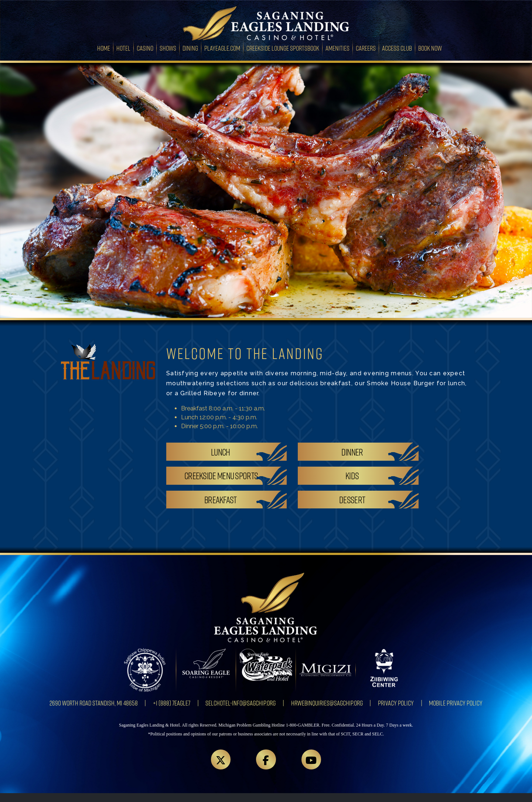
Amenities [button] (337, 48)
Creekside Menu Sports (221, 476)
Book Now (430, 48)
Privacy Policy (396, 703)
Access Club (397, 48)
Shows (168, 48)
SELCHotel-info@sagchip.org (241, 703)
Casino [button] (145, 48)
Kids (352, 476)
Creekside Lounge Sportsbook (283, 48)
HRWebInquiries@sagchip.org (327, 703)
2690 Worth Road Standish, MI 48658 (94, 703)
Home (105, 48)
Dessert (352, 500)
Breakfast (221, 500)
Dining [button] (190, 48)
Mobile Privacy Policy (456, 703)
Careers (366, 48)
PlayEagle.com (222, 48)
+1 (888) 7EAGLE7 (172, 703)
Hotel (123, 48)
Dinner (352, 452)
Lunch (221, 452)
